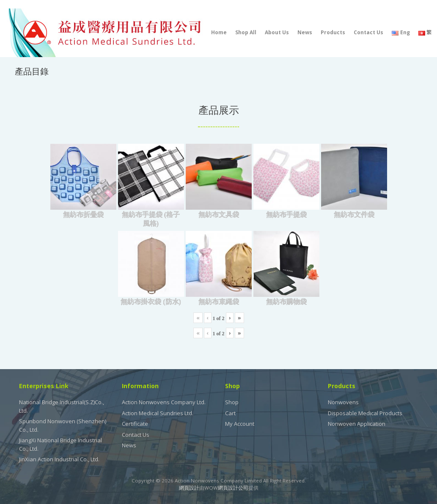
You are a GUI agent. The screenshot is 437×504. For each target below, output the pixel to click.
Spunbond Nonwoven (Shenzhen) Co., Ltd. (63, 425)
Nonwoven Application (357, 424)
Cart (230, 413)
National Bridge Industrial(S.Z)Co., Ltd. (62, 406)
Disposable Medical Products (365, 413)
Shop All (246, 32)
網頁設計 (189, 488)
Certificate (135, 424)
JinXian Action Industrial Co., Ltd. (59, 459)
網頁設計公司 (233, 488)
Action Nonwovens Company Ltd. (164, 402)
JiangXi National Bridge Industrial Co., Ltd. (60, 444)
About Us (277, 32)
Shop (232, 402)
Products (333, 32)
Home (219, 32)
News (305, 32)
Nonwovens (343, 402)
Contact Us (368, 32)
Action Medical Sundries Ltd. (158, 413)
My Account (240, 424)
